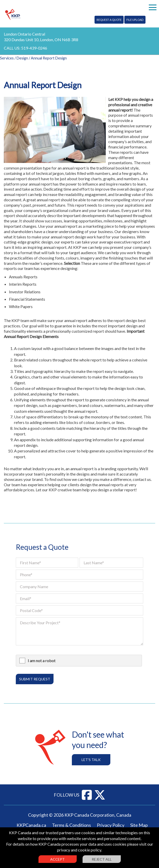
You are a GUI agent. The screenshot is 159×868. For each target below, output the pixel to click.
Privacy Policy (111, 825)
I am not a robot (42, 660)
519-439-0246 (34, 48)
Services (7, 58)
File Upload (135, 20)
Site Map (139, 825)
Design (22, 58)
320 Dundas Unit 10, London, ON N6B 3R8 (41, 40)
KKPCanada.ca (31, 825)
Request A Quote (109, 20)
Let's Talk (91, 760)
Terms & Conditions (71, 825)
